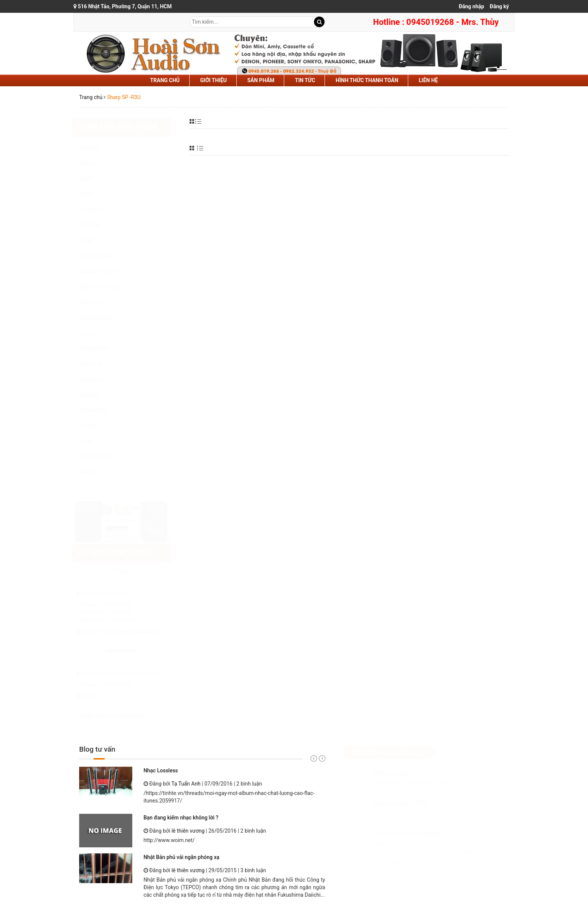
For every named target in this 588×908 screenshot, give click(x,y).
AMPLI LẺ (99, 303)
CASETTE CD (103, 457)
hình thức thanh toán (367, 80)
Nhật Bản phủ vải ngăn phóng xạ (181, 857)
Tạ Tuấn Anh (186, 784)
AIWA (94, 442)
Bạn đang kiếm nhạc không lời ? (181, 818)
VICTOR (97, 225)
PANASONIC (103, 349)
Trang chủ (165, 80)
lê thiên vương (188, 831)
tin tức (305, 80)
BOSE (94, 194)
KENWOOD (100, 411)
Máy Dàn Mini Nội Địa (120, 715)
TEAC (94, 241)
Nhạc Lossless (161, 770)
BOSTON (98, 364)
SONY (94, 179)
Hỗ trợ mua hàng (380, 752)
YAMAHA (99, 380)
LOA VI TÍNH (103, 256)
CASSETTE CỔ (105, 272)
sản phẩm (261, 80)
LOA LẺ (96, 333)
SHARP (96, 426)
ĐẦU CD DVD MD (108, 287)
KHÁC (94, 472)
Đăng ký (499, 6)
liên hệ (428, 80)
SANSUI (97, 395)
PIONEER (98, 210)
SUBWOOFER (103, 318)
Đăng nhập (471, 6)
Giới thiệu (213, 80)
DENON (96, 148)
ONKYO (96, 164)
